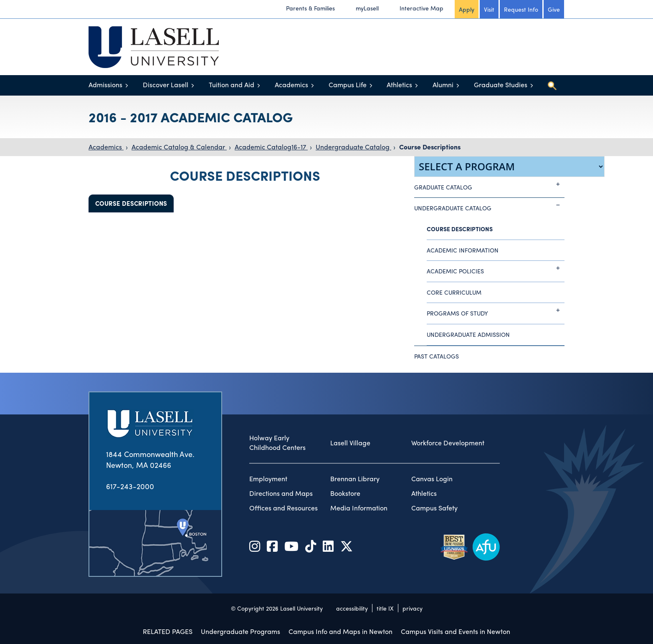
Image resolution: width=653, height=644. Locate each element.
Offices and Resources (283, 508)
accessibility (352, 608)
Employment (268, 479)
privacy (413, 608)
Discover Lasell (166, 85)
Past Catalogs (437, 356)
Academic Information (463, 250)
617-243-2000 (130, 486)
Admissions (105, 85)
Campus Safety (434, 508)
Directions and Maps (281, 493)
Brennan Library (355, 479)
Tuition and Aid (232, 85)
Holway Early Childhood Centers (277, 443)
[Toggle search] (552, 86)
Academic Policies (496, 268)
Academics (291, 85)
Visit (489, 9)
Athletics (399, 85)
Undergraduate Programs (240, 631)
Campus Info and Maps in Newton (340, 631)
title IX (385, 608)
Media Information (359, 508)
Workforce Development (448, 443)
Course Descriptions (430, 147)
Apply (467, 9)
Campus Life (348, 85)
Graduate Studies (501, 85)
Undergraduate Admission (468, 334)
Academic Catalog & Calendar (179, 147)
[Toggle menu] (127, 85)
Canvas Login (432, 479)
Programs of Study (496, 310)
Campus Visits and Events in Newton (456, 631)
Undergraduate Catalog (353, 147)
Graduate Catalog (489, 184)
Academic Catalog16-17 (271, 147)
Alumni (443, 85)
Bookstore (345, 493)
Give (554, 9)
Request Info (521, 9)
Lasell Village (350, 443)
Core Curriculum (454, 292)
